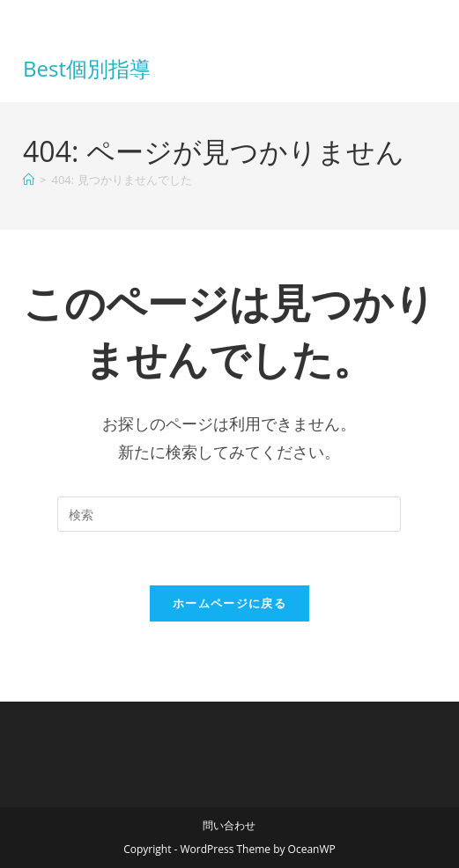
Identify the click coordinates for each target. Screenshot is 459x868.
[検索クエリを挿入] (229, 514)
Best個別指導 (87, 68)
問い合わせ (229, 825)
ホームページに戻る (229, 603)
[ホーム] (29, 180)
